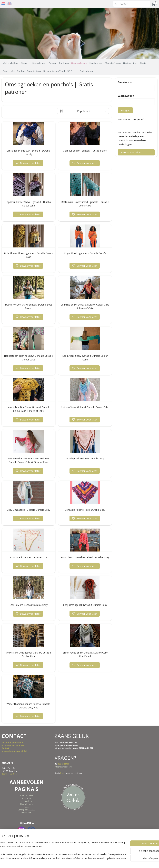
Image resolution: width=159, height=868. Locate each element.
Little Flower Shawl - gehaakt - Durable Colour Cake (29, 255)
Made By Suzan (113, 63)
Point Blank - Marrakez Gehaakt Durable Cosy (85, 557)
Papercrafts (9, 71)
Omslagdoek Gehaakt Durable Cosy (85, 458)
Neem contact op (9, 774)
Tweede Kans (34, 71)
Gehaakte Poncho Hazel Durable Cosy (85, 510)
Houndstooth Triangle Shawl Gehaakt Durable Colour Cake (28, 358)
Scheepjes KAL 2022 (26, 810)
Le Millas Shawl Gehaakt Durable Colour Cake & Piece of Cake (85, 306)
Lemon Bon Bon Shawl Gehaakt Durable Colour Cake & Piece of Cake (28, 409)
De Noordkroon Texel (54, 71)
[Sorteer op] (83, 111)
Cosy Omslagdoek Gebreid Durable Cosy (28, 510)
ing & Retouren (17, 742)
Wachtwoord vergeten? (131, 119)
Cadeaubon (26, 813)
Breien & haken (27, 795)
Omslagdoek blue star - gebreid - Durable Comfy (28, 152)
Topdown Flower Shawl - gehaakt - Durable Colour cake (28, 204)
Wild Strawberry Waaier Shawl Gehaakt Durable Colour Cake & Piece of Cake (29, 460)
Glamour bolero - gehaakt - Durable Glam (85, 151)
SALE (70, 71)
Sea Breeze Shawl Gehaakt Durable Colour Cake (85, 358)
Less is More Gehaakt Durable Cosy (29, 605)
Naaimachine (27, 801)
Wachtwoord (126, 96)
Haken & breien (79, 63)
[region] (58, 854)
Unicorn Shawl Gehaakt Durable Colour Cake (85, 407)
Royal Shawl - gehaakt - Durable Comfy (85, 253)
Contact (5, 748)
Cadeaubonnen (88, 71)
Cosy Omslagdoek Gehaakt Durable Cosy (85, 605)
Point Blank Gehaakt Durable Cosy (28, 557)
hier (62, 773)
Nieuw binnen (39, 63)
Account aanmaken (131, 152)
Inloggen (125, 110)
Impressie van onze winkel (14, 751)
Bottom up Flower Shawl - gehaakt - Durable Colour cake (85, 204)
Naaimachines (130, 63)
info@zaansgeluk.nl (63, 767)
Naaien (144, 63)
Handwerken (96, 63)
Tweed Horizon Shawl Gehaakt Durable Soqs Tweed (29, 306)
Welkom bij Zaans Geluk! (15, 63)
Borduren (64, 63)
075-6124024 (63, 764)
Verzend (5, 742)
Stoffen (21, 71)
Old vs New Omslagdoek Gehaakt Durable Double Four (28, 654)
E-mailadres (125, 82)
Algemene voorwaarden (13, 745)
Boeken (53, 63)
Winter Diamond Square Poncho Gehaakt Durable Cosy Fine (28, 706)
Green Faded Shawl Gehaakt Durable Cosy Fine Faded (85, 654)
